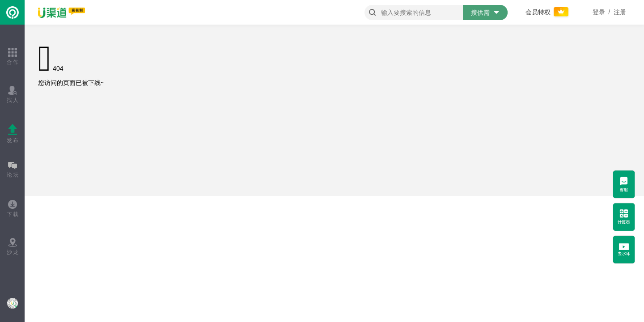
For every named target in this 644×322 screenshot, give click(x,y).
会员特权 (548, 12)
